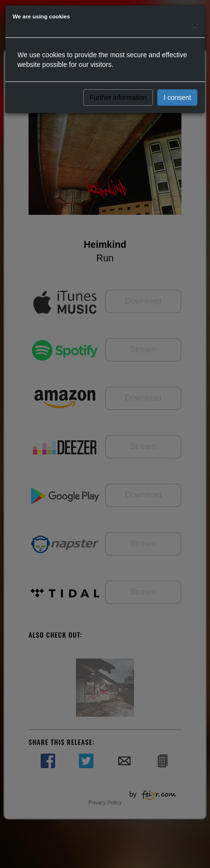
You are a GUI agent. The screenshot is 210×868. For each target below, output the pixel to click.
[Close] (195, 25)
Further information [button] (118, 97)
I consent (177, 97)
